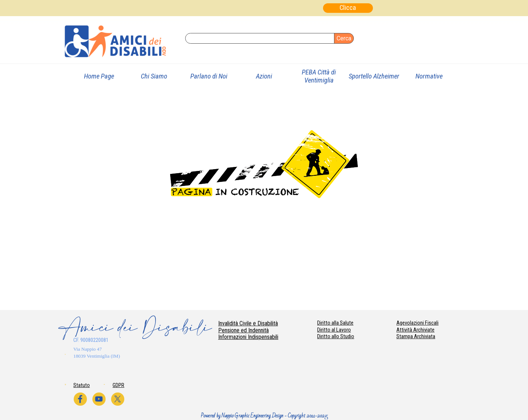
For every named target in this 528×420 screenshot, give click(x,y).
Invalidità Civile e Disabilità (248, 323)
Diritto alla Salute (335, 323)
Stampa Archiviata (416, 336)
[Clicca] (348, 8)
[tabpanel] (105, 352)
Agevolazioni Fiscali (417, 323)
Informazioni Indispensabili (248, 337)
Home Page (99, 76)
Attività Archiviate (415, 330)
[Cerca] (260, 38)
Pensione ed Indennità (243, 330)
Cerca (344, 38)
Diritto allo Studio (336, 336)
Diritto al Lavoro (334, 330)
